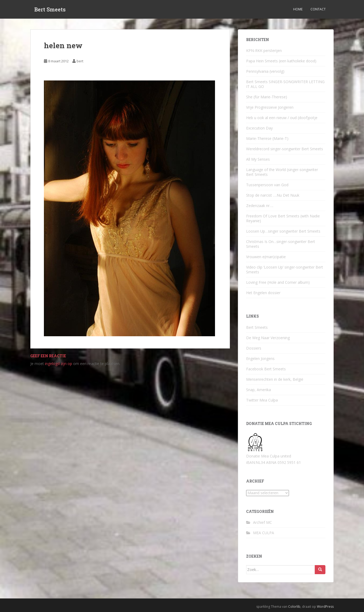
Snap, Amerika (258, 390)
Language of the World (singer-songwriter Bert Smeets (282, 172)
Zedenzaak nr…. (260, 206)
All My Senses (258, 159)
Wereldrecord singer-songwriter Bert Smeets (285, 149)
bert (80, 61)
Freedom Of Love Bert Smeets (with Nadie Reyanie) (283, 218)
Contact (318, 9)
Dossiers (254, 348)
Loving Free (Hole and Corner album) (278, 282)
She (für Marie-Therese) (267, 97)
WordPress (325, 607)
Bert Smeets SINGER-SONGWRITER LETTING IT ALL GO (285, 84)
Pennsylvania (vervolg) (265, 71)
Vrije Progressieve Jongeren (270, 107)
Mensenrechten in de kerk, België (275, 379)
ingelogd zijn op (59, 364)
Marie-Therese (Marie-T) (267, 138)
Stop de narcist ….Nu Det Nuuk (273, 195)
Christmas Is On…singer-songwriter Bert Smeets (281, 244)
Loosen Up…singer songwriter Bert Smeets (283, 231)
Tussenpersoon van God (267, 185)
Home (298, 9)
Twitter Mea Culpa (262, 400)
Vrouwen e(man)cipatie (266, 257)
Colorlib (294, 607)
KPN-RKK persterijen (264, 50)
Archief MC (262, 522)
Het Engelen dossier (263, 293)
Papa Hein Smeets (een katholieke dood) (281, 61)
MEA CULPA (264, 533)
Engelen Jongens (260, 358)
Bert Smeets (50, 9)
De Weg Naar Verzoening (268, 338)
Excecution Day (259, 128)
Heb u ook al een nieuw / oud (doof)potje (282, 118)
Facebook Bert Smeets (266, 369)
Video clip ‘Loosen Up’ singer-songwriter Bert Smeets (285, 269)
